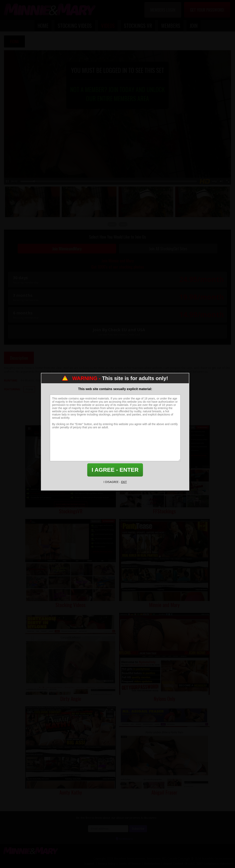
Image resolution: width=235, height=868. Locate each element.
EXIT (124, 482)
